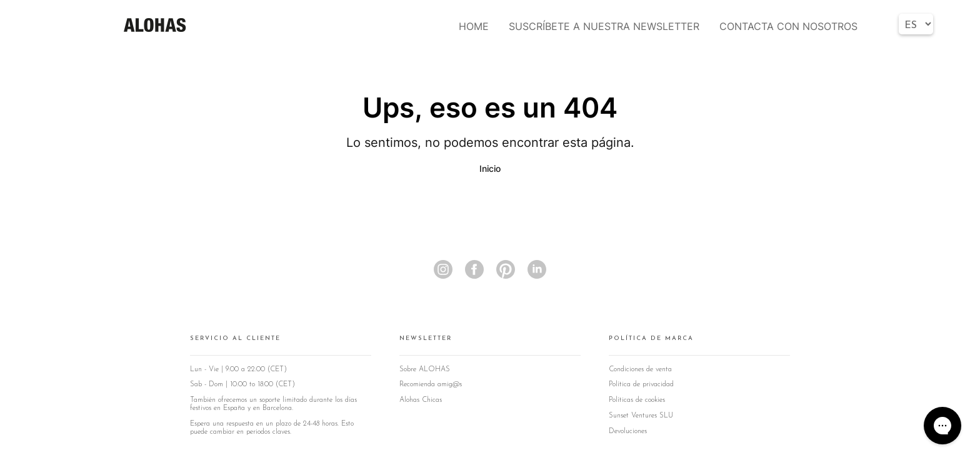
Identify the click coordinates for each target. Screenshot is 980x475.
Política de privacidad (641, 384)
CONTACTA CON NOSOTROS (788, 26)
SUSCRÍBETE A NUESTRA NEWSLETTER (604, 26)
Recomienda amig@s (431, 384)
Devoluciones (628, 431)
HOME (474, 26)
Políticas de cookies (637, 400)
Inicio (490, 168)
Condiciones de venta (640, 369)
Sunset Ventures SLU (641, 416)
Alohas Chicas (421, 400)
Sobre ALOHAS (425, 369)
